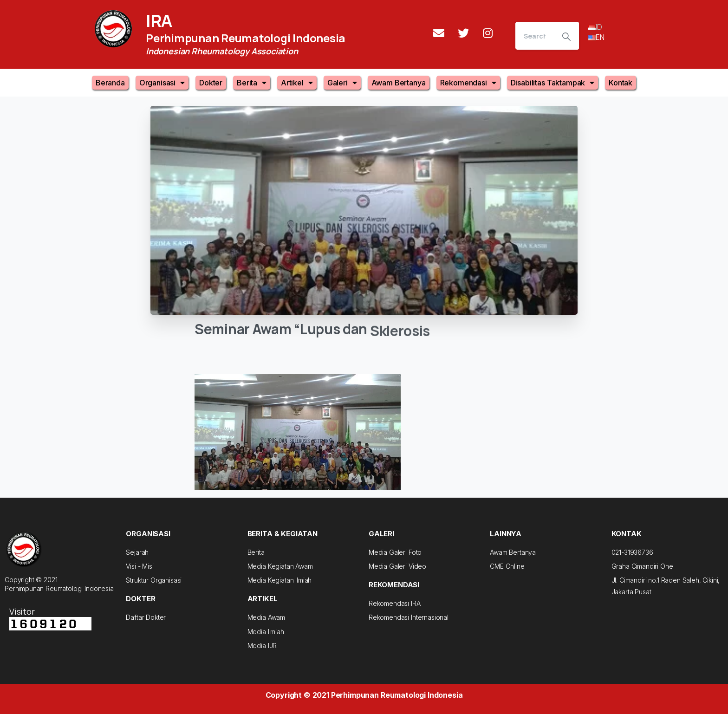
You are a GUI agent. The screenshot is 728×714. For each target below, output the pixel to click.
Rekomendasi (468, 83)
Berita (252, 83)
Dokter (211, 83)
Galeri (342, 83)
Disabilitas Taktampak (552, 83)
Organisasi (162, 83)
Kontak (621, 83)
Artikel (297, 83)
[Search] (535, 36)
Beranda (110, 83)
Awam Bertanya (399, 83)
